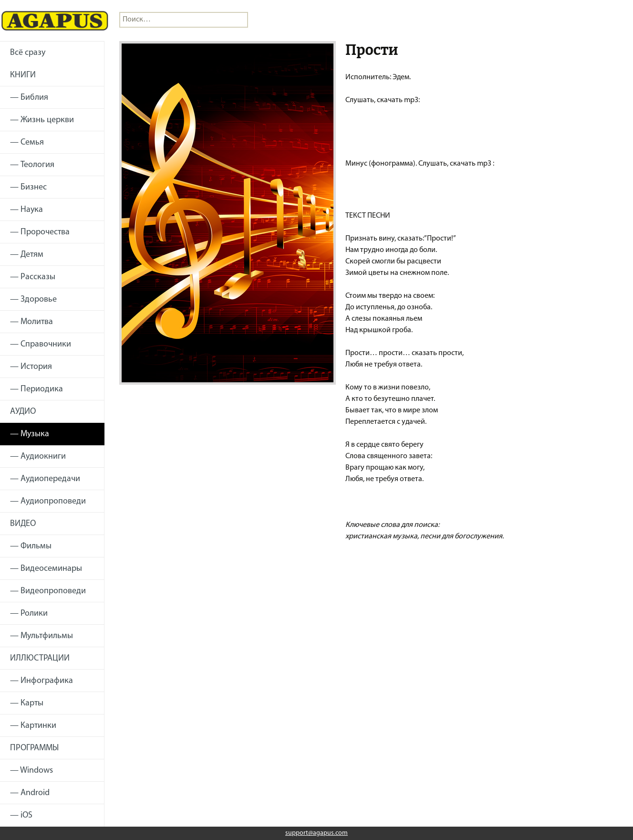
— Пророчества (40, 232)
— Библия (29, 98)
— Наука (26, 210)
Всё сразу (28, 53)
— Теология (32, 165)
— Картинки (33, 726)
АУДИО (23, 412)
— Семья (27, 142)
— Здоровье (33, 299)
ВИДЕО (23, 524)
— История (31, 367)
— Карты (27, 703)
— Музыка (30, 434)
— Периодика (36, 389)
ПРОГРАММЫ (34, 748)
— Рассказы (33, 277)
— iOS (21, 815)
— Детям (27, 255)
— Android (30, 793)
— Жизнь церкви (42, 120)
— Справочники (41, 344)
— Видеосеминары (46, 569)
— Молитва (31, 322)
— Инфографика (42, 681)
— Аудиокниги (38, 457)
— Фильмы (31, 546)
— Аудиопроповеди (48, 501)
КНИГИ (23, 75)
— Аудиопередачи (45, 479)
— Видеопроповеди (48, 591)
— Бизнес (28, 187)
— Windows (31, 771)
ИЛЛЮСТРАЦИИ (40, 658)
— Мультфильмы (42, 636)
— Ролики (29, 614)
